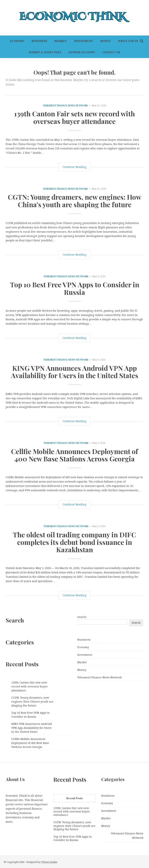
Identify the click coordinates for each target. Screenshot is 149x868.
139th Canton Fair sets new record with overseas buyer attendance (74, 117)
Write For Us (128, 41)
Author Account (82, 52)
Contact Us (111, 52)
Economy (17, 41)
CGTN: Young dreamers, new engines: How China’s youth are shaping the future (74, 201)
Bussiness (39, 41)
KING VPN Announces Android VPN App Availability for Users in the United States (75, 372)
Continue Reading (74, 167)
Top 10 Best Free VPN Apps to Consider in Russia (75, 288)
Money (105, 41)
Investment (83, 41)
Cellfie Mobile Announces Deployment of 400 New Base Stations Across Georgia (74, 455)
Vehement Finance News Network (65, 106)
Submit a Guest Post (45, 52)
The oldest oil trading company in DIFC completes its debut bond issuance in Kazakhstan (74, 542)
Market (61, 41)
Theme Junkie (49, 862)
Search (82, 617)
